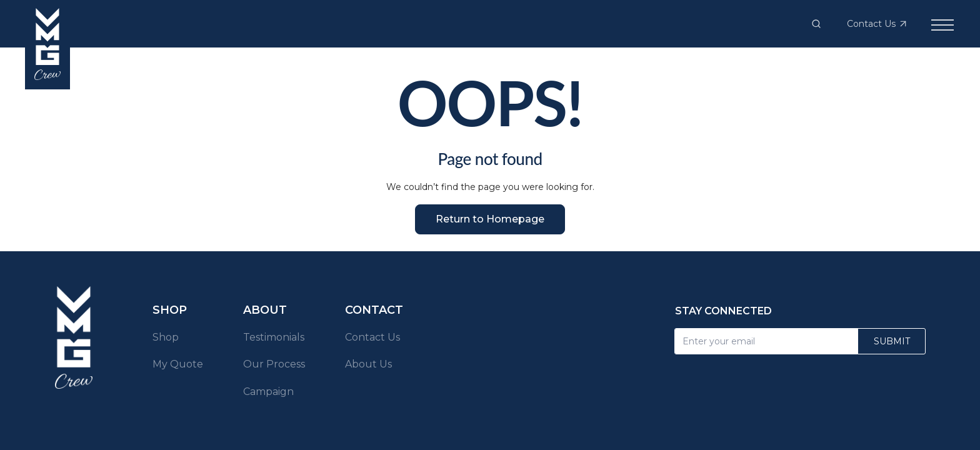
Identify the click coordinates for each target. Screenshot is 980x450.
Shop (166, 337)
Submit (892, 341)
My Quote (178, 364)
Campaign (268, 392)
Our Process (274, 364)
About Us (368, 364)
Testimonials (274, 337)
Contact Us (372, 337)
